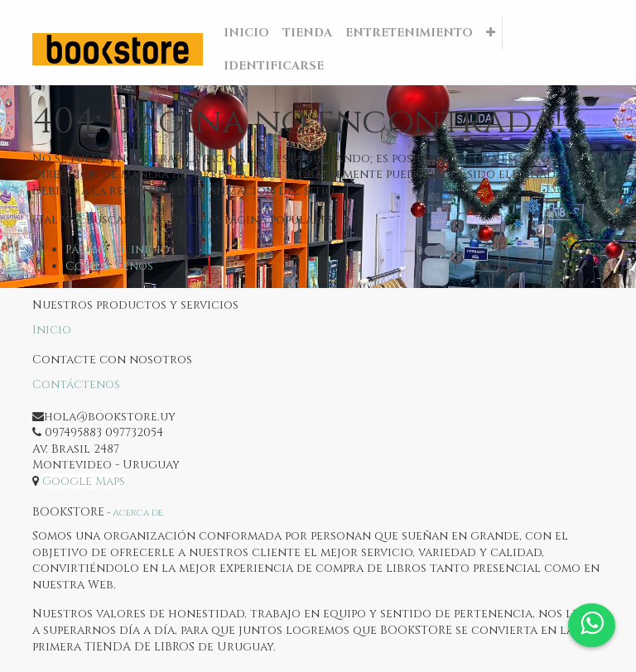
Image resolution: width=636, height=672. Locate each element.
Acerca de (138, 513)
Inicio (52, 330)
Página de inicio (118, 250)
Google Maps (84, 481)
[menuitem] (246, 33)
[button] (491, 33)
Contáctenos (109, 266)
